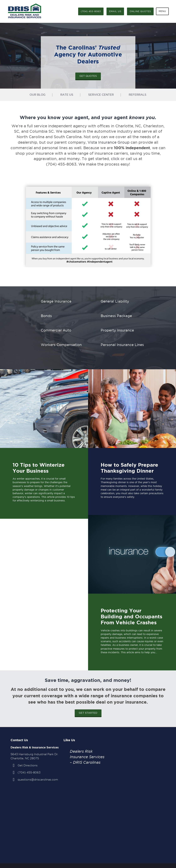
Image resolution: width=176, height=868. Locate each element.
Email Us (115, 11)
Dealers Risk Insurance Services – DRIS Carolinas (87, 757)
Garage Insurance (56, 301)
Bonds (46, 316)
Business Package (116, 316)
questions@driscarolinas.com (38, 780)
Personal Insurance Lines (122, 345)
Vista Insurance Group (109, 142)
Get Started (88, 713)
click (115, 159)
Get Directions (28, 765)
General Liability (115, 301)
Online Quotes (140, 11)
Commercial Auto (56, 330)
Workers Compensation (61, 345)
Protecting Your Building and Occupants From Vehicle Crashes (131, 617)
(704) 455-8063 (91, 11)
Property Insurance (117, 330)
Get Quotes (88, 76)
